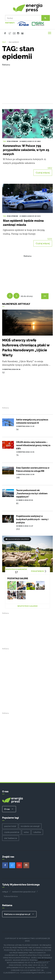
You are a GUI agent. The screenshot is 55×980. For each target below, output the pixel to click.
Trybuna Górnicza (11, 896)
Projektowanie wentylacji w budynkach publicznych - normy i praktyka (32, 519)
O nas (9, 809)
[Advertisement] (27, 81)
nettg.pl (5, 891)
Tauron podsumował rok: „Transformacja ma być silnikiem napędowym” (32, 493)
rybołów (37, 832)
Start (4, 42)
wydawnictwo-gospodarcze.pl (24, 891)
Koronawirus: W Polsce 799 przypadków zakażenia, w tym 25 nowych (26, 150)
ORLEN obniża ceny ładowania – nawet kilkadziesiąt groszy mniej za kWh (33, 445)
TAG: (5, 141)
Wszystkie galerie (28, 606)
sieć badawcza (11, 838)
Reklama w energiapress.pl (19, 914)
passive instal (10, 826)
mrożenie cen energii (30, 826)
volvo (26, 832)
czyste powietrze (12, 832)
